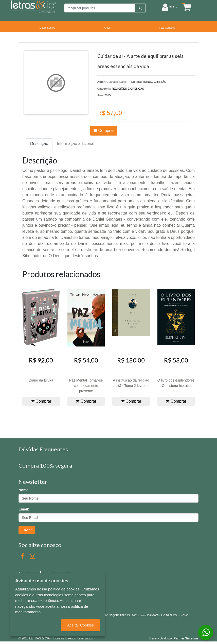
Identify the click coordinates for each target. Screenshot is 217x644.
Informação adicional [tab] (76, 144)
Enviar (27, 530)
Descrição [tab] (39, 144)
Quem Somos (47, 28)
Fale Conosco (167, 28)
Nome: (24, 490)
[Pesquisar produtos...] (100, 8)
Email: (24, 509)
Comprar (104, 131)
